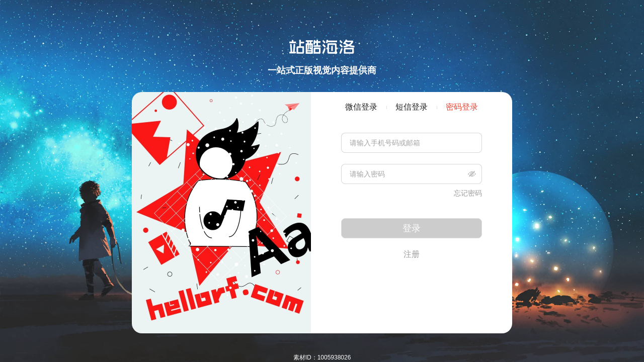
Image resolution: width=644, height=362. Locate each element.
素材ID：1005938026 (322, 357)
